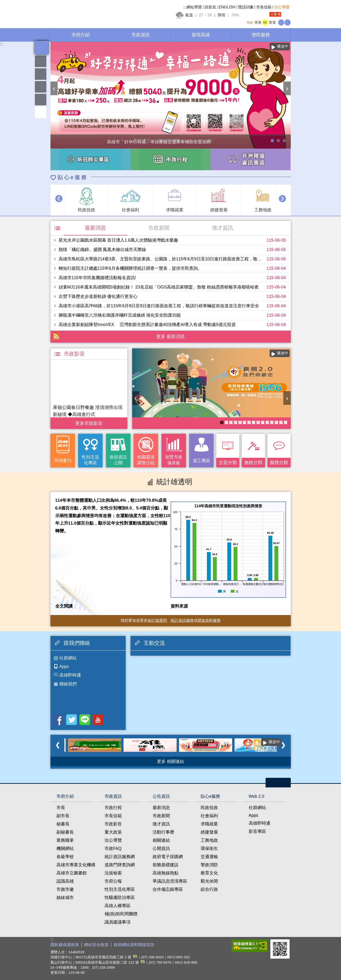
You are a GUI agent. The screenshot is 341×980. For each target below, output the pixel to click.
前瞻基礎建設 (166, 865)
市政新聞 (159, 228)
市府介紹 (81, 35)
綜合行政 (209, 889)
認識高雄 (65, 881)
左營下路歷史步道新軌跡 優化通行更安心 (98, 296)
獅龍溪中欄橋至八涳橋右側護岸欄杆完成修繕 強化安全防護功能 (120, 315)
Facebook (58, 720)
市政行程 (113, 808)
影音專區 (257, 831)
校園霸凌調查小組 (146, 460)
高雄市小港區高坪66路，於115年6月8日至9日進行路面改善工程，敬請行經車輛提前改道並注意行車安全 (159, 306)
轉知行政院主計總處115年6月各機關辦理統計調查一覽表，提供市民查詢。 (130, 268)
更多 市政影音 (89, 422)
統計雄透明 (41, 74)
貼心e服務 (73, 177)
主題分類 (228, 462)
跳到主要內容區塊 (3, 3)
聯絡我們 (68, 684)
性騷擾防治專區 (120, 898)
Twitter (71, 720)
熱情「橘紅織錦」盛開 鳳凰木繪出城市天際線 (102, 250)
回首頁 (210, 7)
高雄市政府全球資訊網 (91, 12)
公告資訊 (161, 796)
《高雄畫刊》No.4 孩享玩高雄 (226, 422)
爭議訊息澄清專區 (170, 881)
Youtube (98, 720)
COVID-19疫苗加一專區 (236, 422)
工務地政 (209, 840)
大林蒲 (276, 422)
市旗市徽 (65, 889)
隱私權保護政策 (65, 945)
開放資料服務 (209, 620)
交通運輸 (209, 857)
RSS (56, 336)
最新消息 (95, 228)
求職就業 (209, 824)
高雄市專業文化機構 (76, 865)
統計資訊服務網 (120, 857)
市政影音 (113, 824)
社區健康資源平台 (281, 422)
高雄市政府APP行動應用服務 (285, 422)
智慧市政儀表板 (174, 460)
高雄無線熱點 (166, 873)
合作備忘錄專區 (168, 889)
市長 (61, 808)
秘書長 (63, 824)
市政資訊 (141, 35)
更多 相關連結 (170, 761)
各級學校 (65, 857)
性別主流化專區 (90, 460)
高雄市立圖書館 (72, 873)
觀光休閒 (209, 881)
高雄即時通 (70, 675)
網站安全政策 (96, 945)
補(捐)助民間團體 (121, 914)
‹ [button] (54, 88)
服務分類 (279, 462)
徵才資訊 (223, 228)
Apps (64, 666)
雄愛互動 (41, 87)
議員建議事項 (118, 922)
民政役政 (209, 808)
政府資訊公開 (118, 460)
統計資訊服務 (182, 620)
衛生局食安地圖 (249, 422)
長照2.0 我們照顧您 (222, 422)
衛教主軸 (254, 422)
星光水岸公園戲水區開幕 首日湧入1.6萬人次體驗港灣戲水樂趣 (118, 240)
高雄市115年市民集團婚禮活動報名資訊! (97, 278)
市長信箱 (264, 7)
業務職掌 (65, 840)
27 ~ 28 (205, 15)
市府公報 (113, 881)
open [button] (278, 783)
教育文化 (209, 873)
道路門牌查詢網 (120, 865)
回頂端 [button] (41, 112)
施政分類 (253, 462)
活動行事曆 (163, 832)
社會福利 (209, 816)
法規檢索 (113, 873)
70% (235, 15)
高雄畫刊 (63, 460)
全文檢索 (287, 14)
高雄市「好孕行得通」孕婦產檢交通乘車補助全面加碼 (272, 141)
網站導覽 (194, 7)
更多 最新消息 (170, 336)
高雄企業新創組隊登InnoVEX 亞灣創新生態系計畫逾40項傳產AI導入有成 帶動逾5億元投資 (147, 325)
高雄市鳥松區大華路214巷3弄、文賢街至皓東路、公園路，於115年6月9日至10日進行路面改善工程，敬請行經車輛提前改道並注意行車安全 (193, 259)
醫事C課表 (240, 422)
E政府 (224, 945)
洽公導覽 (282, 7)
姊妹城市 (65, 898)
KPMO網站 (244, 422)
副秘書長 (65, 832)
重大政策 (113, 832)
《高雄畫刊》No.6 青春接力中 (258, 422)
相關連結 (161, 840)
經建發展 (209, 832)
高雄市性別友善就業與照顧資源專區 (284, 141)
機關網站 (65, 848)
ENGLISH (227, 7)
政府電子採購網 (168, 857)
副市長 (63, 816)
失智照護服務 (263, 422)
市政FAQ (113, 848)
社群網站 (68, 658)
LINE (85, 720)
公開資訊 (161, 848)
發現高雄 (201, 35)
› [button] (287, 88)
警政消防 (209, 865)
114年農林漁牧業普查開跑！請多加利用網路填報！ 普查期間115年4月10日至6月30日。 (278, 141)
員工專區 (41, 100)
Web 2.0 (257, 796)
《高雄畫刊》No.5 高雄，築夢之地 (231, 422)
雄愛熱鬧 (41, 61)
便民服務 (261, 35)
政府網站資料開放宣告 (134, 945)
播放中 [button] (283, 46)
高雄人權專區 (118, 906)
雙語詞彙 (246, 7)
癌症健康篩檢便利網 (272, 422)
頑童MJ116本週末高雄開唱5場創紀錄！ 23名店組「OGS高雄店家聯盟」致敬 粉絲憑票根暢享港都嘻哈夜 (159, 287)
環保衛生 (209, 848)
